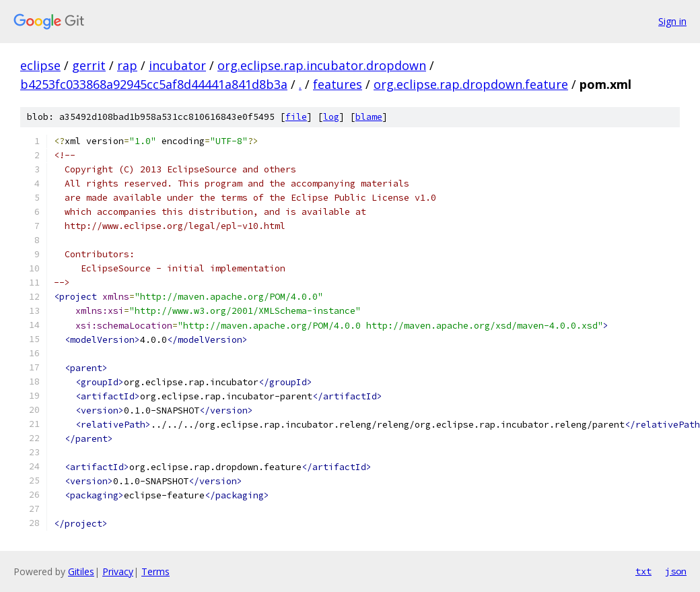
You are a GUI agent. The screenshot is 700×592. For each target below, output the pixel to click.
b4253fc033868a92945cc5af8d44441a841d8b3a (154, 84)
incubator (177, 65)
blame (369, 117)
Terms (155, 571)
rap (127, 65)
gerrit (89, 65)
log (331, 117)
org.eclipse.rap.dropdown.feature (471, 84)
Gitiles (81, 571)
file (296, 117)
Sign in (672, 21)
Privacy (118, 571)
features (338, 84)
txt (643, 571)
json (676, 571)
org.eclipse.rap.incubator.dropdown (322, 65)
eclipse (40, 65)
